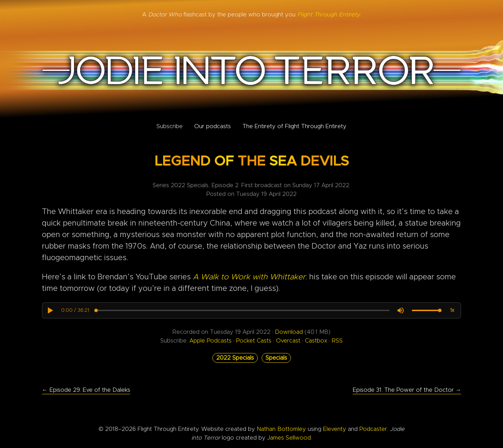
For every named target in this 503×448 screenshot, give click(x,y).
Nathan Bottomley (281, 429)
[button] (50, 310)
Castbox (316, 341)
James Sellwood (289, 438)
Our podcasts (213, 126)
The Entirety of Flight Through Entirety (294, 126)
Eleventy (335, 429)
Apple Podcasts (210, 341)
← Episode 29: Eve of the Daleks (86, 390)
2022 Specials (235, 358)
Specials (276, 358)
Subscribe (170, 126)
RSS (337, 341)
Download (289, 332)
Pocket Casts (254, 341)
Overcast (288, 341)
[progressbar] (75, 310)
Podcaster (373, 429)
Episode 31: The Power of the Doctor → (407, 390)
